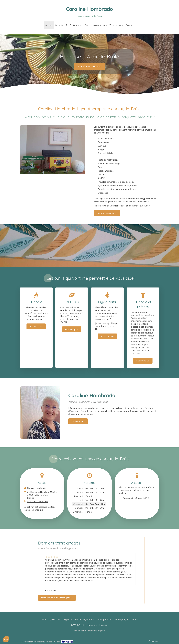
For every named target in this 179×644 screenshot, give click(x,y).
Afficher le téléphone (37, 502)
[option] (89, 573)
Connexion (153, 641)
